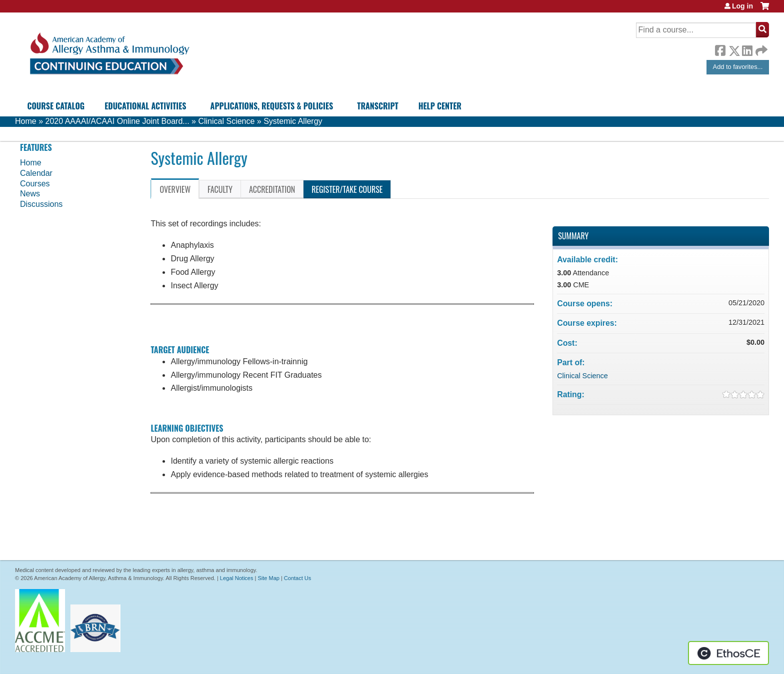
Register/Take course (347, 189)
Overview (175, 189)
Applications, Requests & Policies (272, 106)
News (30, 194)
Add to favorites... (738, 67)
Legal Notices (237, 578)
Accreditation (272, 189)
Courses (35, 184)
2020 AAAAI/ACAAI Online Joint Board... (117, 121)
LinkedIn (747, 49)
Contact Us (297, 578)
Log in (742, 6)
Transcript (377, 106)
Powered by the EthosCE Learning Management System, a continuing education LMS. (728, 653)
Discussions (41, 204)
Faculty (220, 189)
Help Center (440, 106)
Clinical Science (226, 121)
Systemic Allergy (293, 121)
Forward (760, 48)
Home (26, 121)
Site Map (268, 578)
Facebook (720, 49)
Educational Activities (145, 106)
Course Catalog (56, 106)
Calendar (36, 173)
